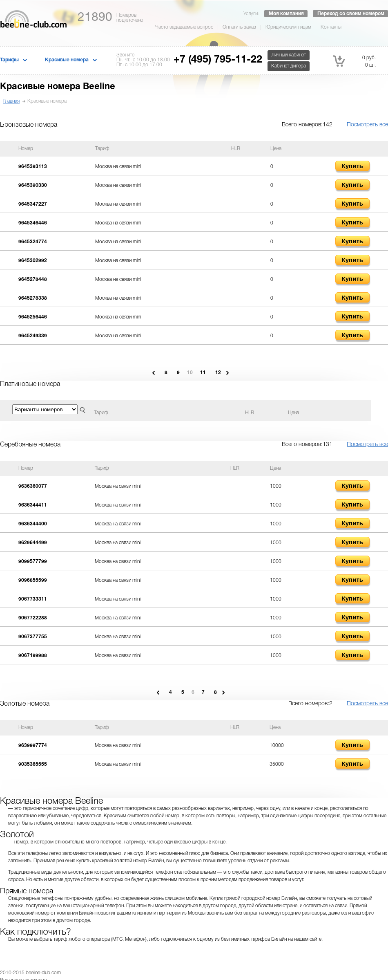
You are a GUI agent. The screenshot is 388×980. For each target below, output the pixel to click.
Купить (352, 166)
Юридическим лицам (288, 27)
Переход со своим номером (351, 14)
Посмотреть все (367, 125)
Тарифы (9, 60)
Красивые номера (67, 60)
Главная (11, 101)
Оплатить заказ (239, 27)
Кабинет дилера (289, 66)
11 (203, 373)
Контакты (331, 27)
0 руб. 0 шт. (354, 61)
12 (218, 373)
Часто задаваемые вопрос (184, 27)
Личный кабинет (289, 55)
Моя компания (286, 14)
